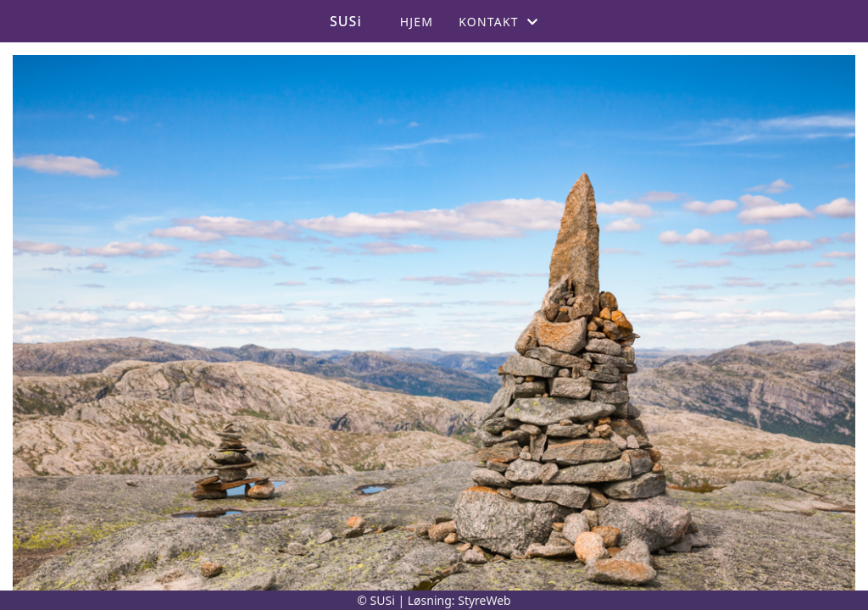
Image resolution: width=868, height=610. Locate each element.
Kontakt (498, 22)
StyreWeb (484, 600)
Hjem (417, 22)
